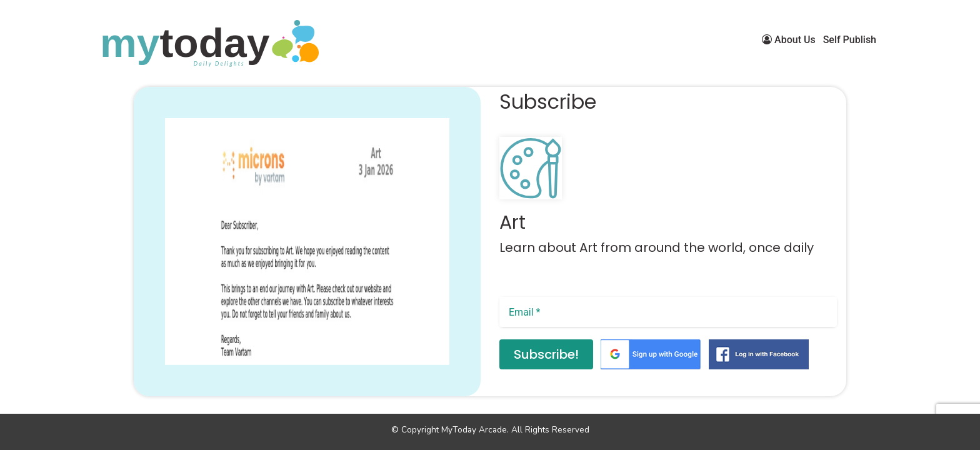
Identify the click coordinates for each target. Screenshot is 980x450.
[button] (151, 378)
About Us (789, 40)
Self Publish (850, 40)
